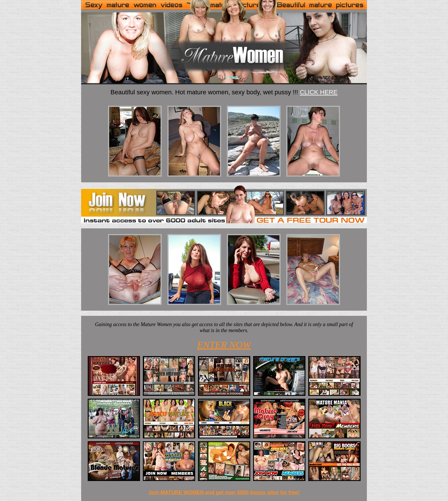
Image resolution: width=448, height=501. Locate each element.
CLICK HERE (319, 92)
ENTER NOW (224, 345)
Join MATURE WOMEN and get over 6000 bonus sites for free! (224, 492)
